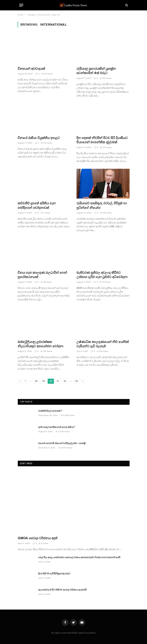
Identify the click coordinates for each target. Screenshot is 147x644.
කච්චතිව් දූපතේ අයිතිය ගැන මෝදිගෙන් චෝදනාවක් (37, 205)
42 (65, 381)
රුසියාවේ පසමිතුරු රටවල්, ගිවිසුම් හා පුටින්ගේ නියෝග (102, 205)
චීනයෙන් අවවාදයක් (31, 69)
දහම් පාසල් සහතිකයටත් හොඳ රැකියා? (57, 427)
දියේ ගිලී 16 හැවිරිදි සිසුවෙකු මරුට (54, 573)
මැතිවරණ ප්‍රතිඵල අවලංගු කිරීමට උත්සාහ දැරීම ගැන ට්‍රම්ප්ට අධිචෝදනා (102, 275)
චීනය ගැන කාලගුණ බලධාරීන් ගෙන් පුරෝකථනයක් (42, 275)
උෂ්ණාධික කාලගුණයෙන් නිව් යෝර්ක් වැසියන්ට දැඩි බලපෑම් (103, 344)
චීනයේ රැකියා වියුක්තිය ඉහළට (39, 138)
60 (77, 381)
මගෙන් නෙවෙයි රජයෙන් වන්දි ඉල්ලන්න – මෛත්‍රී (62, 443)
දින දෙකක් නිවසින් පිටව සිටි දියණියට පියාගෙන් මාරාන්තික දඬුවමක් (102, 140)
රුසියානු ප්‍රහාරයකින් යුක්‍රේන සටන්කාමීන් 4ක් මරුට (96, 71)
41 (58, 381)
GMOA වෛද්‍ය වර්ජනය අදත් (38, 538)
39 (44, 381)
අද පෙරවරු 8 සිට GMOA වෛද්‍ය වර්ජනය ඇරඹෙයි (62, 590)
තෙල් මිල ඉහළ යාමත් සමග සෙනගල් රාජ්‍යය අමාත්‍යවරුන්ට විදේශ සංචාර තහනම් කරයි (79, 557)
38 (36, 381)
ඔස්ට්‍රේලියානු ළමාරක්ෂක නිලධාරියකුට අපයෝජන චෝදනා (40, 344)
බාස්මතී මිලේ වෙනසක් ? (50, 411)
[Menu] (21, 5)
